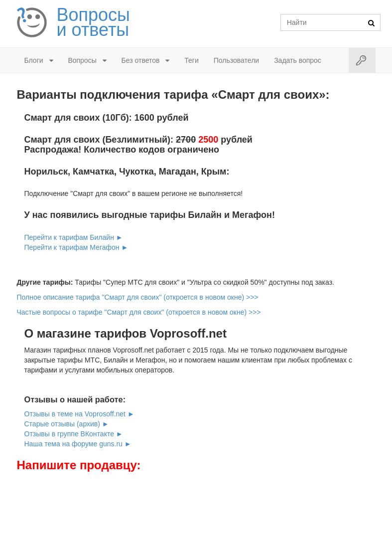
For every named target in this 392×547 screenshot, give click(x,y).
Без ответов (141, 60)
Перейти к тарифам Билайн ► (74, 237)
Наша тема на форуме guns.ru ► (78, 444)
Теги (191, 60)
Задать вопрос (298, 60)
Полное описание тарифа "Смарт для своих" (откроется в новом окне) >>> (138, 297)
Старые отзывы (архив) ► (67, 424)
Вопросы (82, 60)
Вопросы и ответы (93, 22)
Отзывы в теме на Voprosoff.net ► (79, 414)
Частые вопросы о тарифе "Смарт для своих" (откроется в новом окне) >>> (139, 312)
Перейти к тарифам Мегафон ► (76, 247)
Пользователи (236, 60)
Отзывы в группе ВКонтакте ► (74, 434)
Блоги (34, 60)
